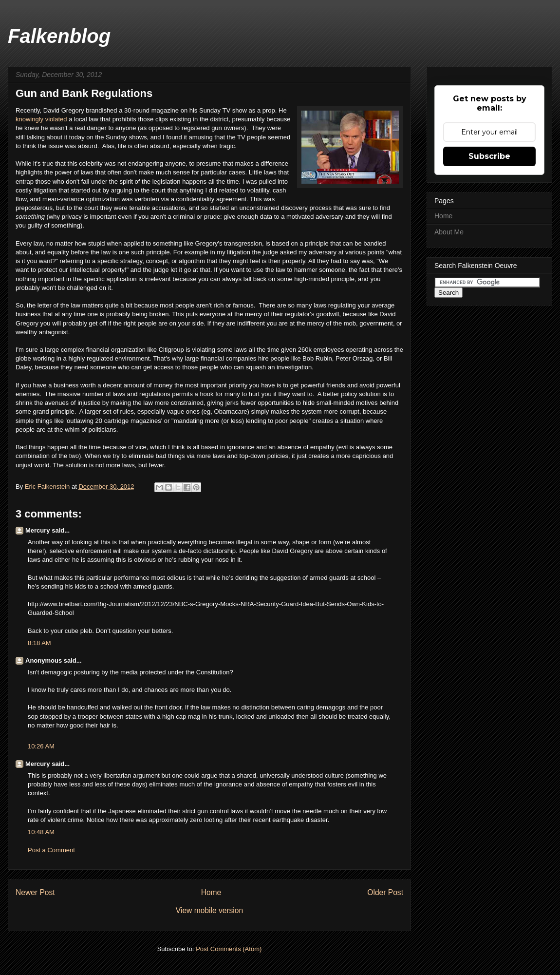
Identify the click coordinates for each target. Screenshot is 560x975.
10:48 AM (41, 832)
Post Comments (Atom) (229, 949)
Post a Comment (51, 850)
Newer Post (35, 892)
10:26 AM (41, 746)
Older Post (385, 892)
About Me (449, 232)
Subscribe (489, 156)
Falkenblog (59, 36)
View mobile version (209, 910)
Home (211, 892)
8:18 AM (39, 643)
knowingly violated (41, 119)
